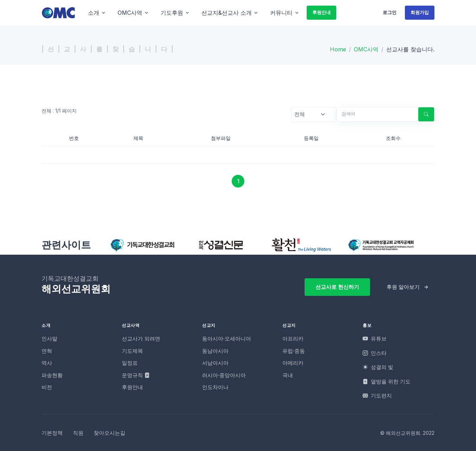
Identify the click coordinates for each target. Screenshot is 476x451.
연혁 (47, 351)
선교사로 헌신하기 (337, 287)
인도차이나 (215, 387)
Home (338, 49)
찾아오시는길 (109, 433)
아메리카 (293, 363)
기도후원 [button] (172, 13)
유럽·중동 (294, 351)
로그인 (390, 12)
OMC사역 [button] (130, 13)
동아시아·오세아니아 (227, 339)
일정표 (130, 363)
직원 (78, 433)
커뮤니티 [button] (281, 13)
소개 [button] (94, 13)
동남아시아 (215, 351)
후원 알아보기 (403, 287)
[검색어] (375, 114)
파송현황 (52, 375)
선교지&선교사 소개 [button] (227, 13)
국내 (288, 375)
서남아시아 (215, 363)
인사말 (49, 339)
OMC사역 (366, 49)
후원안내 (321, 12)
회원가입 (420, 12)
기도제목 (132, 351)
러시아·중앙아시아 (224, 375)
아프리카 (293, 339)
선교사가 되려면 (141, 339)
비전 (47, 387)
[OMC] (58, 12)
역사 (47, 363)
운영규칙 (136, 375)
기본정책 (52, 433)
